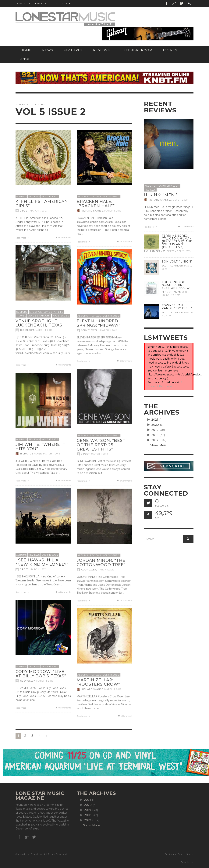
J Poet (24, 211)
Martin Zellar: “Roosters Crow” (98, 682)
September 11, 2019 (179, 251)
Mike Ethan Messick (175, 292)
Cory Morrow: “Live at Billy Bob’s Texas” (41, 674)
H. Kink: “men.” (161, 195)
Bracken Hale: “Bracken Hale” (96, 204)
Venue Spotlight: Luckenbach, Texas (39, 323)
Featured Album (168, 186)
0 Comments (63, 238)
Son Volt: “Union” (177, 262)
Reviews (34, 196)
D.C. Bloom (27, 330)
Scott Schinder (172, 266)
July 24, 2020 (180, 200)
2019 (155, 430)
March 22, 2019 (171, 295)
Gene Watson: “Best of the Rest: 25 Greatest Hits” (101, 445)
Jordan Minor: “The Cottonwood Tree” (101, 562)
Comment (125, 716)
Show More (159, 445)
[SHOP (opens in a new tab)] (26, 59)
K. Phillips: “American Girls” (42, 204)
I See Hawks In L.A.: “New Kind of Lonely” (42, 562)
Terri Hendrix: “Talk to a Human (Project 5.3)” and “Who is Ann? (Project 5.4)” (177, 241)
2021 (155, 420)
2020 (155, 425)
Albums (21, 196)
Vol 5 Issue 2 (50, 196)
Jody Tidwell (90, 330)
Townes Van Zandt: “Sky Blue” (177, 307)
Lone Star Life (53, 312)
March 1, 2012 (38, 211)
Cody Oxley (89, 570)
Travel (21, 316)
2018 (155, 435)
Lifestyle (36, 312)
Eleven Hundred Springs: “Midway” (99, 323)
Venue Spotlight (39, 316)
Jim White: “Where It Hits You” (41, 446)
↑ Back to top (186, 862)
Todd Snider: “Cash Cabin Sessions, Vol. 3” (176, 285)
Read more (23, 238)
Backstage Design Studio (179, 854)
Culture (22, 312)
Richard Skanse (92, 211)
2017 (155, 440)
